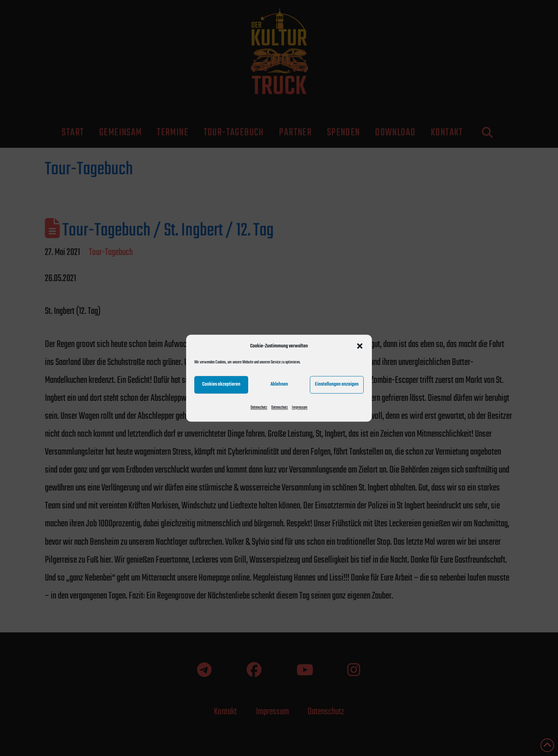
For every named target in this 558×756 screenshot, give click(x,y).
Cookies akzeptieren (221, 384)
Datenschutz (259, 408)
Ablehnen (279, 384)
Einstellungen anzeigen (337, 384)
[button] (360, 346)
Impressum (300, 408)
